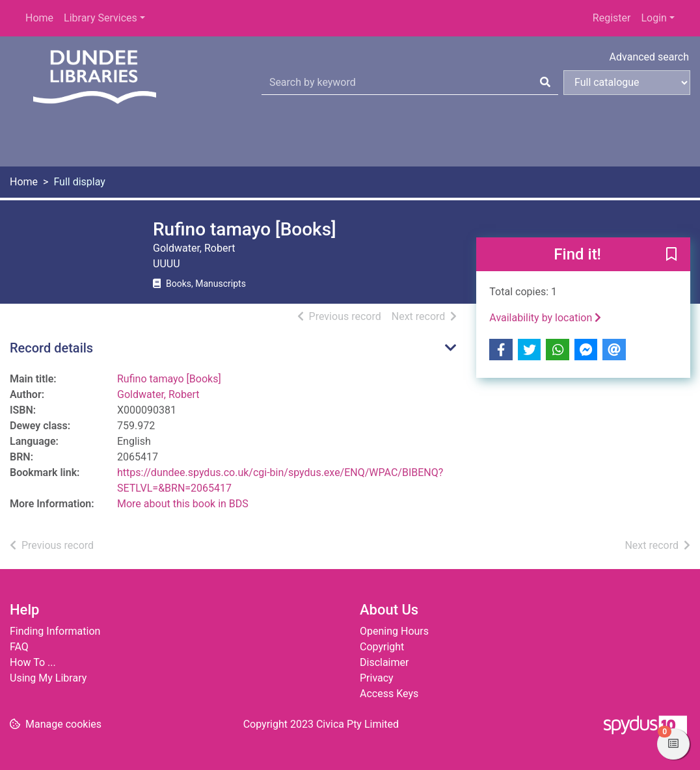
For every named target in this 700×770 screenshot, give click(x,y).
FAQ (19, 647)
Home (39, 18)
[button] (671, 255)
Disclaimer (384, 662)
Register (612, 18)
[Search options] (627, 83)
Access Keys (389, 694)
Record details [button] (51, 348)
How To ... (33, 662)
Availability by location (545, 318)
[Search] (545, 83)
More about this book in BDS (183, 504)
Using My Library (48, 678)
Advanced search (649, 57)
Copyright (382, 647)
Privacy (377, 678)
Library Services (101, 18)
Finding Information (55, 631)
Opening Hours (394, 631)
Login (653, 18)
